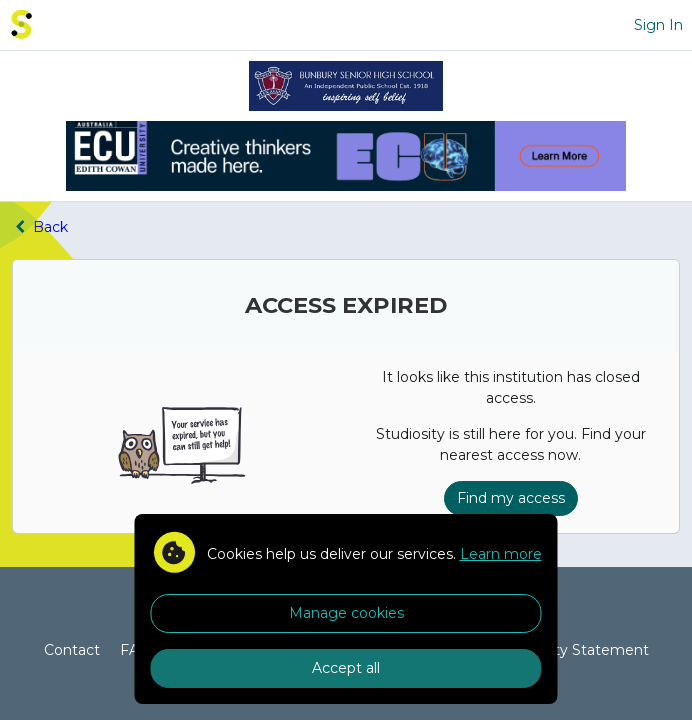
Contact (72, 650)
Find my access (511, 498)
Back (40, 227)
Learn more (501, 554)
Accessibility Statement (566, 650)
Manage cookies (346, 613)
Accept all (346, 668)
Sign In (658, 25)
